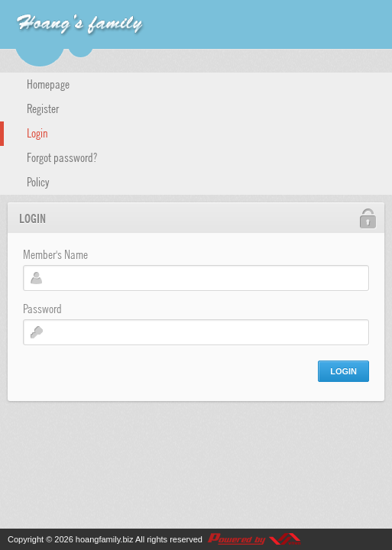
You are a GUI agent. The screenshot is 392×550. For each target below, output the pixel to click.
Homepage (48, 83)
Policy (38, 181)
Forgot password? (62, 157)
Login (37, 132)
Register (43, 108)
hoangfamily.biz (105, 539)
